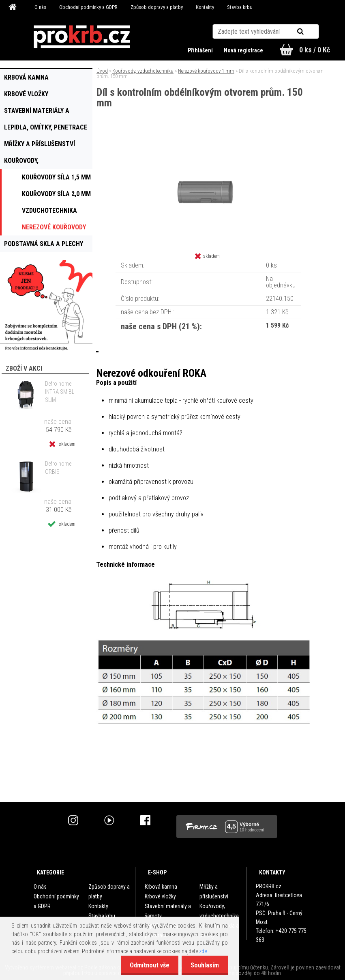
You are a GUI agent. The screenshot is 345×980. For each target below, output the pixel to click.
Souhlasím (204, 965)
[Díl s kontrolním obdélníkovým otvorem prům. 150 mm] (208, 142)
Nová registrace (243, 50)
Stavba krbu (240, 7)
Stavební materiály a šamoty (168, 911)
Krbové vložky (160, 896)
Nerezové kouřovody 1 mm (206, 71)
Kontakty (205, 7)
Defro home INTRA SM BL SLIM (60, 392)
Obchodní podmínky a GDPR (88, 7)
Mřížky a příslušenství (214, 891)
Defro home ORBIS (58, 468)
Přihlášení (200, 50)
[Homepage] (14, 7)
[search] (310, 29)
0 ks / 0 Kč (315, 50)
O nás (40, 7)
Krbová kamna (161, 887)
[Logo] (82, 37)
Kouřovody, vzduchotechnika (143, 71)
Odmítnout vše (146, 965)
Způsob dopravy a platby (157, 7)
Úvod (102, 71)
